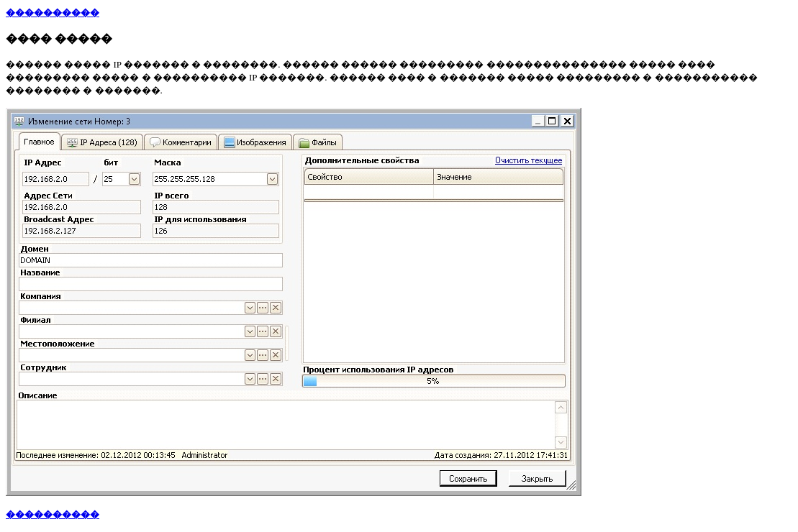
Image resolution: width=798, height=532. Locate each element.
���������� (53, 13)
